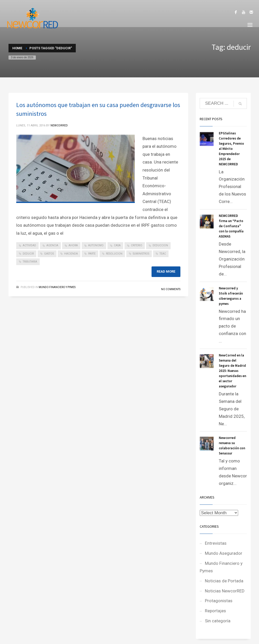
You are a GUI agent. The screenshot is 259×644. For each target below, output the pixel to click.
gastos (49, 254)
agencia (52, 245)
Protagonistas (219, 601)
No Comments (171, 289)
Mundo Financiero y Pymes (57, 287)
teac (163, 254)
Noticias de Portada (224, 581)
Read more (166, 271)
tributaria (30, 262)
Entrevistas (216, 543)
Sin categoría (218, 621)
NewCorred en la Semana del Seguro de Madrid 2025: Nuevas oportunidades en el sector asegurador (232, 371)
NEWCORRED (59, 125)
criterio (137, 245)
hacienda (71, 254)
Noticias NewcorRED (225, 591)
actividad (29, 245)
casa (117, 245)
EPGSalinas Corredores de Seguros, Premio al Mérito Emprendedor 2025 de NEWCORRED (231, 149)
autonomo (96, 245)
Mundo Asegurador (224, 553)
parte (92, 254)
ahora (73, 245)
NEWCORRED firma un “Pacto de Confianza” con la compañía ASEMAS (231, 226)
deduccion (160, 245)
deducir (28, 254)
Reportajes (215, 611)
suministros (141, 254)
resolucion (114, 254)
